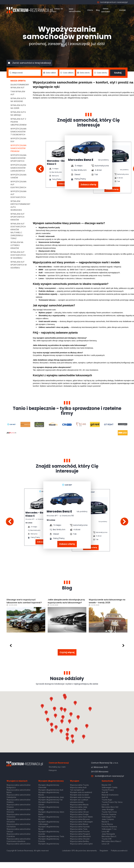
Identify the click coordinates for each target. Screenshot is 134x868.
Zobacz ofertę (88, 185)
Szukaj (118, 73)
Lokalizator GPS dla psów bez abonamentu (79, 851)
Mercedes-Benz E (109, 836)
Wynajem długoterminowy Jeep (51, 797)
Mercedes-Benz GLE (110, 807)
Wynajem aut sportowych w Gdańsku (19, 265)
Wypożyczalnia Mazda (79, 805)
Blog (98, 10)
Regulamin (104, 851)
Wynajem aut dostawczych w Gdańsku (18, 255)
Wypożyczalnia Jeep (79, 807)
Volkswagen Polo (109, 817)
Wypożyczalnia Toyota (79, 785)
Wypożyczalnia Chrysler (80, 839)
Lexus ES (105, 805)
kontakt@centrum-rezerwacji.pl (112, 2)
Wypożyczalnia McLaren (80, 819)
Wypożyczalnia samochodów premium (18, 148)
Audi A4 (105, 797)
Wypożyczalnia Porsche (80, 831)
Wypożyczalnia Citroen (79, 812)
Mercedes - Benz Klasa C (57, 162)
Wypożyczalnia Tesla (79, 829)
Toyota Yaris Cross (109, 812)
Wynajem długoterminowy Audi (51, 790)
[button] (78, 717)
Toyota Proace (108, 790)
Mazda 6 (105, 822)
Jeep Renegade (108, 834)
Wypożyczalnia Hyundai (80, 827)
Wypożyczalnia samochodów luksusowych (18, 168)
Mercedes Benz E (81, 160)
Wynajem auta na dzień (18, 107)
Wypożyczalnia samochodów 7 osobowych (18, 132)
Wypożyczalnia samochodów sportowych (18, 158)
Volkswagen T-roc (109, 829)
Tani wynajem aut (77, 790)
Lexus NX (106, 831)
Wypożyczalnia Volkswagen (81, 822)
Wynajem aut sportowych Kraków (17, 217)
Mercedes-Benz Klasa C (112, 841)
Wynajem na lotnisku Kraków (17, 245)
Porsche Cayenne (109, 814)
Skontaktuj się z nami (57, 767)
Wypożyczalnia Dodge (79, 814)
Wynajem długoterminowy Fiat (50, 800)
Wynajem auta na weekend (18, 100)
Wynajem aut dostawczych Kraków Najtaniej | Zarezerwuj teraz (18, 231)
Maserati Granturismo (110, 795)
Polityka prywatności (119, 851)
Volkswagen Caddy (110, 787)
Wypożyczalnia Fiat (78, 809)
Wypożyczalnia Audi (78, 787)
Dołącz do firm (58, 10)
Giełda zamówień (106, 10)
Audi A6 (105, 792)
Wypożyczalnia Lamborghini (81, 844)
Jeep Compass (108, 819)
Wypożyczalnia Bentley (79, 841)
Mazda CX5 (106, 785)
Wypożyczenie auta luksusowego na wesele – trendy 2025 (107, 601)
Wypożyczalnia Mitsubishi (80, 836)
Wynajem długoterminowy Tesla (51, 836)
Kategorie (53, 770)
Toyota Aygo (107, 800)
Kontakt (123, 10)
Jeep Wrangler (108, 809)
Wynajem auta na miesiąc (18, 114)
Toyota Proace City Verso (112, 802)
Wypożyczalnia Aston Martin (81, 817)
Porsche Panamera (109, 827)
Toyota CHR (107, 839)
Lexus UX (106, 844)
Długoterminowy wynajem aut (20, 86)
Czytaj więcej (67, 652)
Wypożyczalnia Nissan (79, 824)
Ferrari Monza (107, 824)
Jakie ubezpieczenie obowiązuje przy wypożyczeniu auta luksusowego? (66, 601)
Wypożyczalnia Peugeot (80, 834)
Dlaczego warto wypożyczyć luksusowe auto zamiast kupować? (24, 601)
